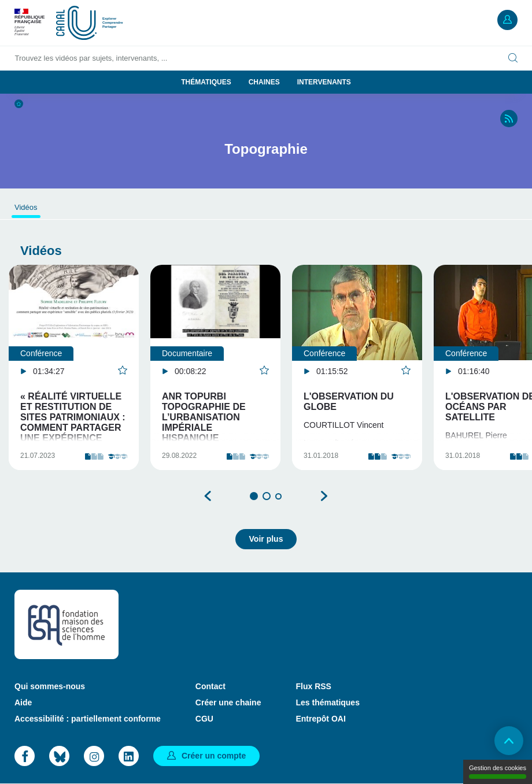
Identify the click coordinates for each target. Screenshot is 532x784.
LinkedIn (129, 756)
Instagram (94, 756)
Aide (23, 702)
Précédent (208, 496)
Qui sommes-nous (50, 686)
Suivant (324, 496)
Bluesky (59, 756)
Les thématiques (327, 702)
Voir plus (266, 539)
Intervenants (324, 82)
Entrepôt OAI (320, 719)
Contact (210, 686)
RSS (509, 119)
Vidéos (26, 207)
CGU (204, 719)
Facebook (25, 756)
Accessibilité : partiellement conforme (88, 719)
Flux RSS (313, 686)
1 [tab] (254, 496)
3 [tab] (278, 496)
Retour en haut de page (509, 741)
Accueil (19, 104)
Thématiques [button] (206, 82)
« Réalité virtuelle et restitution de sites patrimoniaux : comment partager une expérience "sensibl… (73, 422)
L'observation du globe (349, 402)
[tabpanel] (74, 367)
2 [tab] (267, 496)
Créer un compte (214, 756)
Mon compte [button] (507, 20)
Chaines (264, 82)
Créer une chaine (228, 702)
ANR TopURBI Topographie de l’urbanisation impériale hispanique (204, 417)
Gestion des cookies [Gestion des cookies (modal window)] (498, 772)
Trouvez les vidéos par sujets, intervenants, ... (91, 58)
